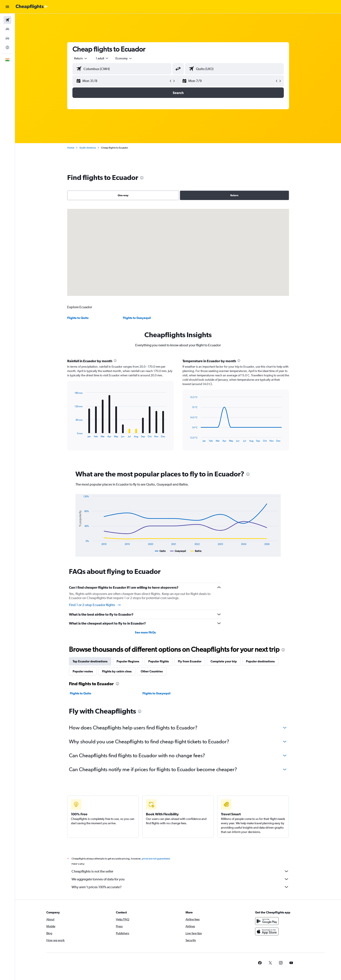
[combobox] (81, 58)
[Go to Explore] (7, 47)
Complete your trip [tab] (224, 661)
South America (88, 148)
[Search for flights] (7, 20)
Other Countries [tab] (152, 671)
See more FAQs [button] (145, 632)
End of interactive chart (73, 434)
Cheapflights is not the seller (180, 871)
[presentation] (142, 178)
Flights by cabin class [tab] (117, 671)
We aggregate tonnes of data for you (180, 879)
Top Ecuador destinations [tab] (90, 661)
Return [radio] (234, 195)
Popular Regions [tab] (128, 661)
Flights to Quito (78, 318)
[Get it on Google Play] (267, 921)
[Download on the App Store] (267, 931)
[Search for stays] (7, 29)
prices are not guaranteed (156, 859)
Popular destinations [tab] (260, 661)
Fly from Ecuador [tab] (190, 661)
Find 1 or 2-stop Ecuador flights (95, 605)
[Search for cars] (7, 38)
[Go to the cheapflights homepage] (32, 7)
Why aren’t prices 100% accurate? (180, 887)
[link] (260, 963)
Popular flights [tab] (159, 661)
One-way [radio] (123, 195)
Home (71, 148)
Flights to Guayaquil (137, 318)
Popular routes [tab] (83, 671)
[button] (7, 7)
